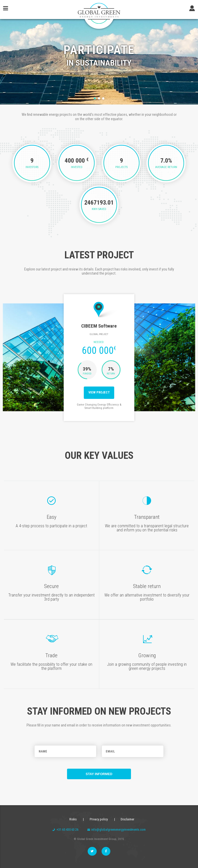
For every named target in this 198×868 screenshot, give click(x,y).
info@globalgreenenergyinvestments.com (117, 830)
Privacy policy (99, 819)
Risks (73, 819)
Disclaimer (127, 819)
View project (99, 392)
